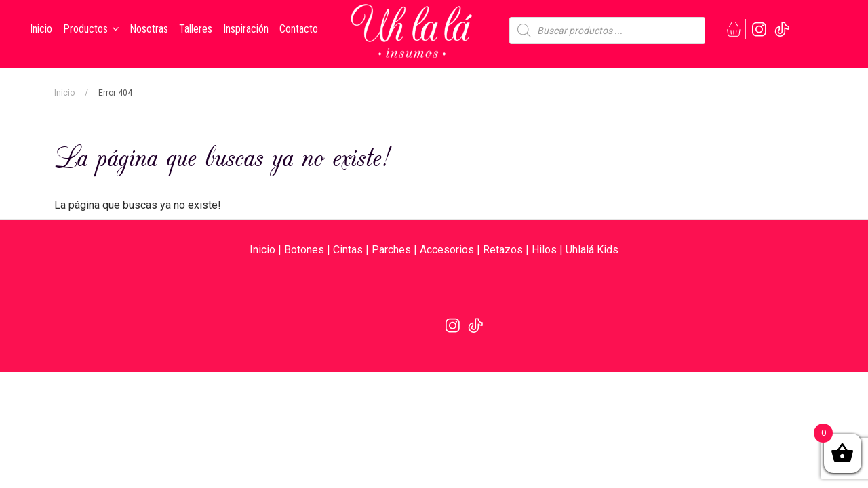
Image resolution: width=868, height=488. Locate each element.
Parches (391, 250)
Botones (304, 250)
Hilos (544, 250)
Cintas (348, 250)
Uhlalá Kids (592, 250)
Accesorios (447, 250)
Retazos (503, 250)
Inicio (64, 93)
